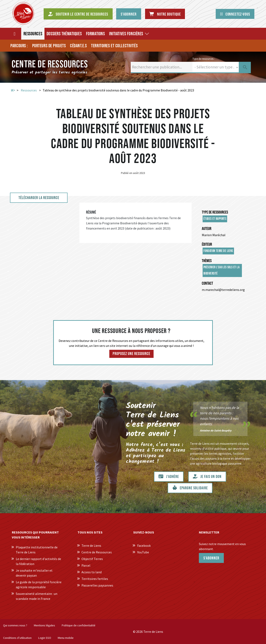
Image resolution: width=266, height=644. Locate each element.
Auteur (207, 229)
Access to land (92, 572)
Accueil (13, 90)
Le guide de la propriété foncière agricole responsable (39, 584)
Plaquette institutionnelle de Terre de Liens (37, 550)
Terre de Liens (91, 546)
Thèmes (207, 261)
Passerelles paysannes (97, 585)
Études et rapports (215, 219)
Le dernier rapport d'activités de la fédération (38, 561)
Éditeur (207, 244)
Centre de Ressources (97, 552)
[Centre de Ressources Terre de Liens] (23, 13)
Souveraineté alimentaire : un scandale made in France (37, 596)
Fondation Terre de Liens (218, 251)
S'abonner (211, 558)
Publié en (127, 173)
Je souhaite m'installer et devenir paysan (34, 573)
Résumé (91, 212)
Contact (207, 283)
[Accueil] (15, 34)
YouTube (143, 552)
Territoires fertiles (95, 579)
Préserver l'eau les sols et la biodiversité (221, 270)
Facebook (144, 546)
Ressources (29, 90)
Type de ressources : (204, 59)
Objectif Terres (92, 559)
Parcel (86, 565)
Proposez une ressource (131, 354)
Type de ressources (215, 212)
